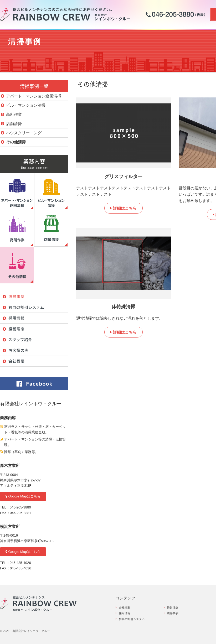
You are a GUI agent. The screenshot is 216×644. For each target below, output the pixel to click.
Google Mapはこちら (23, 496)
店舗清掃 (14, 124)
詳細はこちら (123, 208)
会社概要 (125, 607)
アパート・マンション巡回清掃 (34, 96)
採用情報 (125, 613)
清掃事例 (173, 613)
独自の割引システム (132, 619)
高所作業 (14, 114)
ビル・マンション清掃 (26, 105)
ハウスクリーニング (24, 133)
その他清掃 (16, 142)
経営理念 (173, 607)
